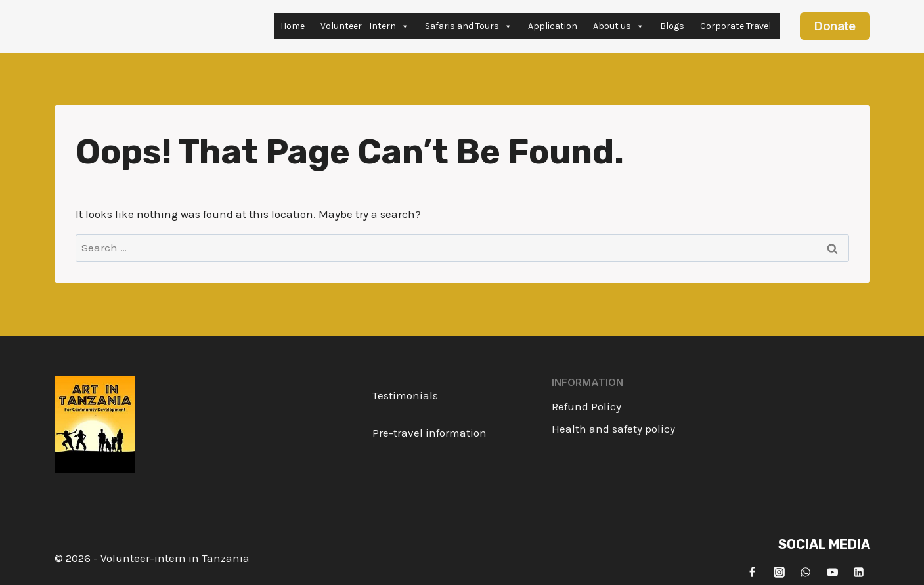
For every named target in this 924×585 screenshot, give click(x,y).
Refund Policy (586, 406)
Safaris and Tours (469, 26)
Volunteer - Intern (365, 26)
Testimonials (405, 395)
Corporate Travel (736, 26)
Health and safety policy (613, 429)
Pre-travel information (429, 433)
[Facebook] (753, 572)
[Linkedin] (859, 572)
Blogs (672, 26)
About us (619, 26)
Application (553, 26)
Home (293, 26)
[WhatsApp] (806, 572)
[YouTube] (832, 572)
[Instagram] (779, 572)
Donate (835, 26)
